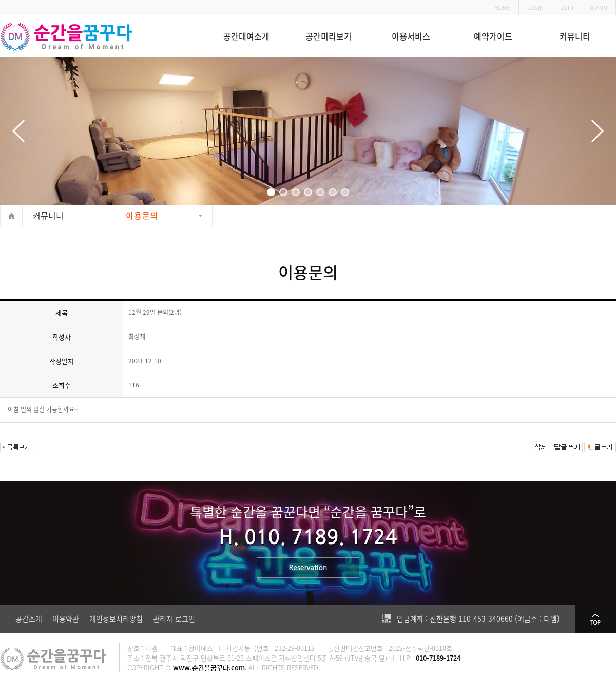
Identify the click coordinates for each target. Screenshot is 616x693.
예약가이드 (493, 36)
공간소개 (29, 619)
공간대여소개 (246, 36)
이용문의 (142, 215)
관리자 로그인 (174, 619)
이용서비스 (411, 36)
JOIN (567, 7)
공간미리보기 (329, 36)
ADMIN (599, 7)
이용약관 (66, 619)
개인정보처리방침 (116, 619)
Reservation (308, 569)
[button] (271, 192)
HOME (502, 7)
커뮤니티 (575, 36)
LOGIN (535, 7)
